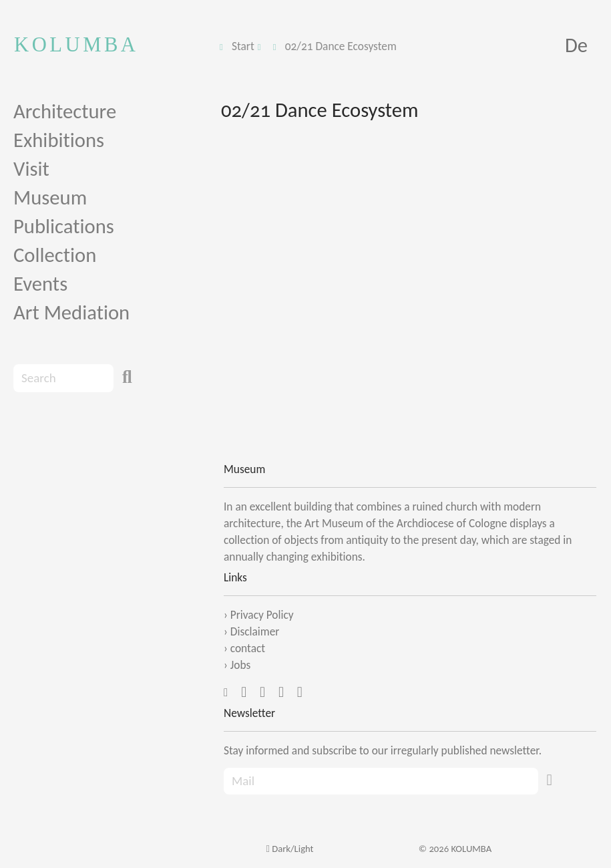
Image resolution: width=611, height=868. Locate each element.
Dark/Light (289, 849)
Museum (50, 197)
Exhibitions (59, 140)
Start (243, 46)
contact (248, 648)
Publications (64, 226)
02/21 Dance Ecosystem (341, 46)
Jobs (240, 665)
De (576, 45)
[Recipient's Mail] (381, 781)
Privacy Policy (262, 615)
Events (40, 284)
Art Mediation (71, 312)
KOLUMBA (76, 44)
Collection (55, 255)
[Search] (63, 378)
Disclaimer (255, 631)
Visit (31, 169)
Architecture (65, 111)
